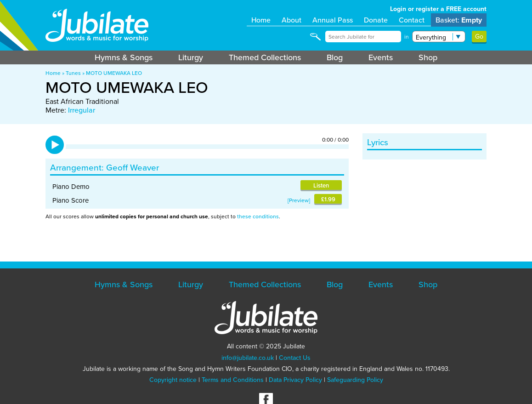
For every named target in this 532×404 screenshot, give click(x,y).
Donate (376, 20)
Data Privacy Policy (295, 380)
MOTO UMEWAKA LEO (114, 73)
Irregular (82, 110)
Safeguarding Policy (355, 380)
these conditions (258, 216)
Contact (412, 20)
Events (381, 57)
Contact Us (295, 358)
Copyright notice (173, 380)
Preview (299, 200)
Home (261, 20)
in (407, 37)
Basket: (459, 20)
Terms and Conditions (233, 380)
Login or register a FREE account (438, 9)
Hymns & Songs (124, 57)
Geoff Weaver (133, 168)
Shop (428, 57)
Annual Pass (333, 20)
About (291, 20)
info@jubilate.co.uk (248, 358)
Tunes (73, 73)
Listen (321, 185)
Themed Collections (265, 57)
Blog (335, 57)
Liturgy (191, 57)
